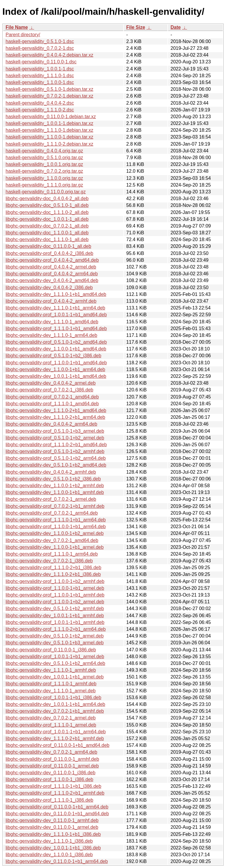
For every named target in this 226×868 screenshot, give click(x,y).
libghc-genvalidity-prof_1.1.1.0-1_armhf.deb (51, 684)
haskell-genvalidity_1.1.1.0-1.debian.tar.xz (49, 130)
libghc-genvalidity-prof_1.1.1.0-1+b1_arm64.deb (56, 520)
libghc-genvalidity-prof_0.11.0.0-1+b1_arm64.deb (57, 807)
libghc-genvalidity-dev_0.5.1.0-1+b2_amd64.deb (56, 465)
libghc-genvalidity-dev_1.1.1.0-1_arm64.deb (51, 335)
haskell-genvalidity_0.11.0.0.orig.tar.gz (46, 192)
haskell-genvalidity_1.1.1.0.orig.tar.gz (44, 185)
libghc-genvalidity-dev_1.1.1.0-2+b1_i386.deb (53, 574)
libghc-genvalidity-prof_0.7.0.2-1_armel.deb (51, 499)
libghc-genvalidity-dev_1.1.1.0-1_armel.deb (51, 691)
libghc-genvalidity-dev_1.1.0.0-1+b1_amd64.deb (56, 349)
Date (176, 27)
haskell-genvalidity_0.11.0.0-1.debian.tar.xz (51, 117)
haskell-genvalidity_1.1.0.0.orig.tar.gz (44, 178)
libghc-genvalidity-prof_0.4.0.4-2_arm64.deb (52, 274)
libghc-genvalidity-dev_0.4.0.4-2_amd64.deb (52, 280)
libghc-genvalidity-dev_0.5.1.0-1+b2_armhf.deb (55, 608)
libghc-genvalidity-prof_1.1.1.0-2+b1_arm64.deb (56, 629)
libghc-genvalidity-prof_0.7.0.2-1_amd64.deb (52, 397)
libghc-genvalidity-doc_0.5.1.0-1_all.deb (47, 205)
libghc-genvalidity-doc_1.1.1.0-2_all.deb (47, 212)
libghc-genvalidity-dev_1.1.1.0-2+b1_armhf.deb (55, 738)
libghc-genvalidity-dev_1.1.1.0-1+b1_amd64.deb (56, 294)
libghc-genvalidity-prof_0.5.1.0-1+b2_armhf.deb (55, 451)
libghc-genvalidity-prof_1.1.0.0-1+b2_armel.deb (55, 602)
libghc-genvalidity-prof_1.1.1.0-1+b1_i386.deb (53, 786)
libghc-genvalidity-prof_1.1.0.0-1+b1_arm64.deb (56, 527)
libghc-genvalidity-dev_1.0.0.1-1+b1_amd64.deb (56, 376)
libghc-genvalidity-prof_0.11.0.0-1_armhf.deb (52, 759)
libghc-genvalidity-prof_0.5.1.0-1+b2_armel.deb (55, 438)
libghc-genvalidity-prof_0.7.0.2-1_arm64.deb (52, 513)
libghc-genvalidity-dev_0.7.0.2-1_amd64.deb (52, 540)
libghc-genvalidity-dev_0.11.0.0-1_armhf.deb (52, 820)
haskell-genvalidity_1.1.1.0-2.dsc (40, 110)
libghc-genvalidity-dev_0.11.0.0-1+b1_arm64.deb (57, 861)
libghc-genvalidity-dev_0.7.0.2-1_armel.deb (51, 718)
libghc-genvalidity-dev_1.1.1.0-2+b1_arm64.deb (55, 417)
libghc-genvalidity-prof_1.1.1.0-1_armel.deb (51, 725)
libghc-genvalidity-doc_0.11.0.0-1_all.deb (48, 246)
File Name (17, 27)
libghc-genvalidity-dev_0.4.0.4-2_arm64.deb (51, 424)
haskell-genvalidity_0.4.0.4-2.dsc (40, 103)
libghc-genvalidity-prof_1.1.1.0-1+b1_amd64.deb (56, 328)
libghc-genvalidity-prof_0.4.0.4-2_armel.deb (51, 267)
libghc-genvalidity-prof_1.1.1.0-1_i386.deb (49, 800)
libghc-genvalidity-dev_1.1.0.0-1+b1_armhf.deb (55, 492)
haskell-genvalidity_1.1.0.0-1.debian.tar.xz (49, 137)
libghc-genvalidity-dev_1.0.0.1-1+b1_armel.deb (55, 677)
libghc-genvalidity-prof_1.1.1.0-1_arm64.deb (52, 554)
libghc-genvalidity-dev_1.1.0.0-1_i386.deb (49, 855)
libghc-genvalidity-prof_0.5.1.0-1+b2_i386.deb (53, 356)
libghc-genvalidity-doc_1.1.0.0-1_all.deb (47, 233)
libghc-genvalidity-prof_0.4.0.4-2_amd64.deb (52, 260)
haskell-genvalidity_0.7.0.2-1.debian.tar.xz (49, 96)
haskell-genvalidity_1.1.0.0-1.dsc (40, 82)
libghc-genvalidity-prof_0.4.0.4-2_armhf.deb (51, 301)
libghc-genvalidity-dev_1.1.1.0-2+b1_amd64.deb (56, 410)
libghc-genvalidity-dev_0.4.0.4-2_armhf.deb (51, 472)
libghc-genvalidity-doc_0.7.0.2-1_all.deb (47, 226)
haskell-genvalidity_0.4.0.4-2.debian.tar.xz (49, 55)
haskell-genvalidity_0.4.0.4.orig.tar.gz (44, 151)
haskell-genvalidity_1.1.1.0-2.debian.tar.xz (49, 144)
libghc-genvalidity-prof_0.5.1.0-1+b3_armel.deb (55, 431)
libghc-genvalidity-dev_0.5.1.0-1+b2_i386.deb (53, 479)
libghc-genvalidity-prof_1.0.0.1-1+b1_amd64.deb (56, 315)
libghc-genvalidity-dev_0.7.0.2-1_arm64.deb (51, 752)
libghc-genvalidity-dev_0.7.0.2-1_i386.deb (49, 561)
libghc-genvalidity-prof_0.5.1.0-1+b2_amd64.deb (56, 342)
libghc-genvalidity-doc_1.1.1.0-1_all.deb (47, 239)
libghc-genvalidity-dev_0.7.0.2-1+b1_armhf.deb (55, 711)
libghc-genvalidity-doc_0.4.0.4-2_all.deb (47, 199)
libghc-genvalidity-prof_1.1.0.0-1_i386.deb (49, 779)
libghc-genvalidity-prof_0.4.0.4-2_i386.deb (49, 253)
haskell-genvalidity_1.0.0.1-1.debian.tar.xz (49, 123)
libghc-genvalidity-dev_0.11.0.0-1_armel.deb (52, 827)
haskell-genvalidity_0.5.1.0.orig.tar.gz (44, 158)
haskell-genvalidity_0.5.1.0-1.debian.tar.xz (49, 89)
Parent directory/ (23, 35)
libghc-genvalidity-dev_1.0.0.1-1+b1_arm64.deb (55, 704)
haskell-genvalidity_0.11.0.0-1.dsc (41, 62)
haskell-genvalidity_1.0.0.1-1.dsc (40, 69)
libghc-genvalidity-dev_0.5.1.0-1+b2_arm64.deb (55, 663)
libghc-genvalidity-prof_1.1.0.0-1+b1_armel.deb (55, 588)
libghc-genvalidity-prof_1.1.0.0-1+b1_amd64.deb (56, 363)
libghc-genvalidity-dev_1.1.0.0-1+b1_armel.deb (55, 547)
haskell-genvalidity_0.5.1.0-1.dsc (40, 41)
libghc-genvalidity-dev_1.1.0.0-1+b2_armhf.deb (55, 486)
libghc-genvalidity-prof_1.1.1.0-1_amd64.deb (52, 404)
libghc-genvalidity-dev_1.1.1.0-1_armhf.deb (51, 670)
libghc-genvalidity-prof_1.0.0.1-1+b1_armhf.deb (55, 622)
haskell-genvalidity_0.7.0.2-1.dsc (40, 48)
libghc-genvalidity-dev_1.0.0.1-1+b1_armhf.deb (55, 616)
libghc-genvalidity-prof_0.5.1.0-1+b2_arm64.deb (56, 458)
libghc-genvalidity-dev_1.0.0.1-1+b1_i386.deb (53, 848)
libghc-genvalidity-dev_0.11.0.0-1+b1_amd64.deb (57, 814)
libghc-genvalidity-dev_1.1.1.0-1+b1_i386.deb (53, 834)
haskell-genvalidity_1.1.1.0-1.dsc (40, 76)
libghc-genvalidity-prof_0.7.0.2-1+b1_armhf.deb (55, 506)
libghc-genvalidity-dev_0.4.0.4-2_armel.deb (51, 383)
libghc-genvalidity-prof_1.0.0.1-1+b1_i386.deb (53, 697)
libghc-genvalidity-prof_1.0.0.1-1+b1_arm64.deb (56, 732)
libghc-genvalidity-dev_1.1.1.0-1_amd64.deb (52, 322)
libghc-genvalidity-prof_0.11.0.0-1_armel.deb (52, 766)
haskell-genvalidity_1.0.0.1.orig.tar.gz (44, 164)
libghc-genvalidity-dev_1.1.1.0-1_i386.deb (49, 841)
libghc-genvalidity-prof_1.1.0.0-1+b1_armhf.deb (55, 595)
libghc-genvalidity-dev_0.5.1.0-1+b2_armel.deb (55, 636)
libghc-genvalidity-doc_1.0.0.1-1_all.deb (47, 219)
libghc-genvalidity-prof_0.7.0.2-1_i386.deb (49, 390)
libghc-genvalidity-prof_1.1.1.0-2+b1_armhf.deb (55, 793)
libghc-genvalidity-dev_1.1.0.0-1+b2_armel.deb (55, 533)
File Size (136, 27)
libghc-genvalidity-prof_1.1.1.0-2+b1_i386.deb (53, 568)
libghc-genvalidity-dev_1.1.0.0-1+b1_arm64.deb (55, 369)
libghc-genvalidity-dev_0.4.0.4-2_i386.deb (49, 288)
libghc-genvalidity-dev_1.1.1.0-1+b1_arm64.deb (55, 308)
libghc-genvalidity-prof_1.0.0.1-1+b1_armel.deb (55, 657)
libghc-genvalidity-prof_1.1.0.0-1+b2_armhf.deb (55, 581)
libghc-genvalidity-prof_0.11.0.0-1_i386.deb (51, 650)
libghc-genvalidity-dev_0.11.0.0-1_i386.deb (50, 773)
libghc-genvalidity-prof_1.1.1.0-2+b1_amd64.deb (56, 445)
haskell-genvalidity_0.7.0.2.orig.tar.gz (44, 171)
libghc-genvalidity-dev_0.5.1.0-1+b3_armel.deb (55, 643)
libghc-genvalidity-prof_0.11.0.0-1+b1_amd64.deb (58, 745)
